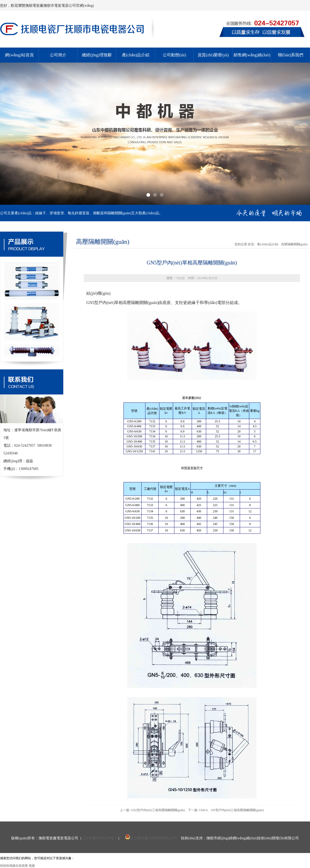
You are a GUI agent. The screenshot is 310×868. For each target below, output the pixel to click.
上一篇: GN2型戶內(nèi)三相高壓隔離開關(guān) (152, 810)
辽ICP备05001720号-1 (100, 838)
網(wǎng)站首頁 (19, 55)
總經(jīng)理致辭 (97, 55)
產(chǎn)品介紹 (136, 55)
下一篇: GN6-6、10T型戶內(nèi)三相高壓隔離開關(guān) (226, 810)
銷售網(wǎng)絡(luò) (252, 55)
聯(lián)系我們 (291, 55)
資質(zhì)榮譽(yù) (213, 55)
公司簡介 (58, 55)
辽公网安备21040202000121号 (151, 838)
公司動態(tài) (175, 55)
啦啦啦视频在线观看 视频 (17, 866)
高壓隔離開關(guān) (294, 244)
